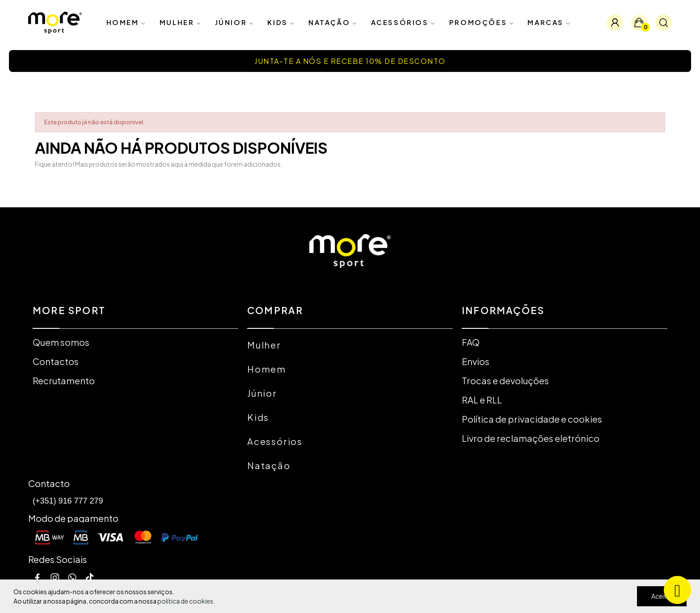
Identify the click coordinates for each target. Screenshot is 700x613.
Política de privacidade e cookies (532, 419)
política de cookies (185, 601)
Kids (258, 417)
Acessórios (275, 441)
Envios (476, 361)
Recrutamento (64, 380)
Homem (267, 369)
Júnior (262, 393)
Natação (269, 465)
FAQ (471, 342)
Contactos (56, 361)
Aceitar (662, 596)
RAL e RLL (482, 400)
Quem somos (61, 342)
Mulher (264, 345)
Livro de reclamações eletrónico (531, 438)
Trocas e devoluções (505, 380)
